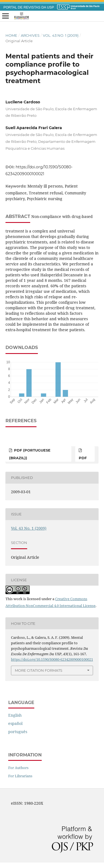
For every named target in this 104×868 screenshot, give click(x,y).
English (15, 715)
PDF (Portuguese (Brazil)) (30, 454)
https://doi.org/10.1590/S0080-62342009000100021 (52, 659)
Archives (30, 35)
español (15, 723)
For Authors (18, 768)
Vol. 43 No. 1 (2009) (61, 35)
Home (11, 35)
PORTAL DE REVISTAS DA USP (29, 7)
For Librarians (20, 776)
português (18, 732)
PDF (83, 458)
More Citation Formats (39, 670)
